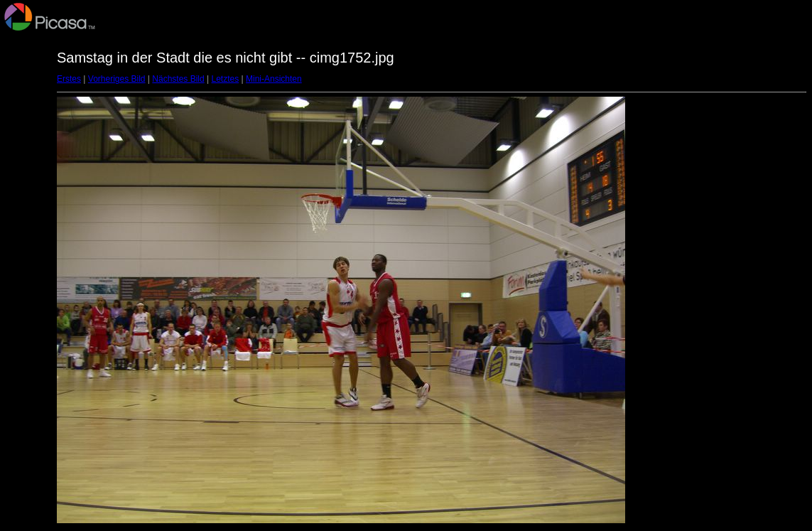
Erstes (69, 79)
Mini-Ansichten (274, 79)
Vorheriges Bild (117, 79)
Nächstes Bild (178, 79)
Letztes (226, 79)
